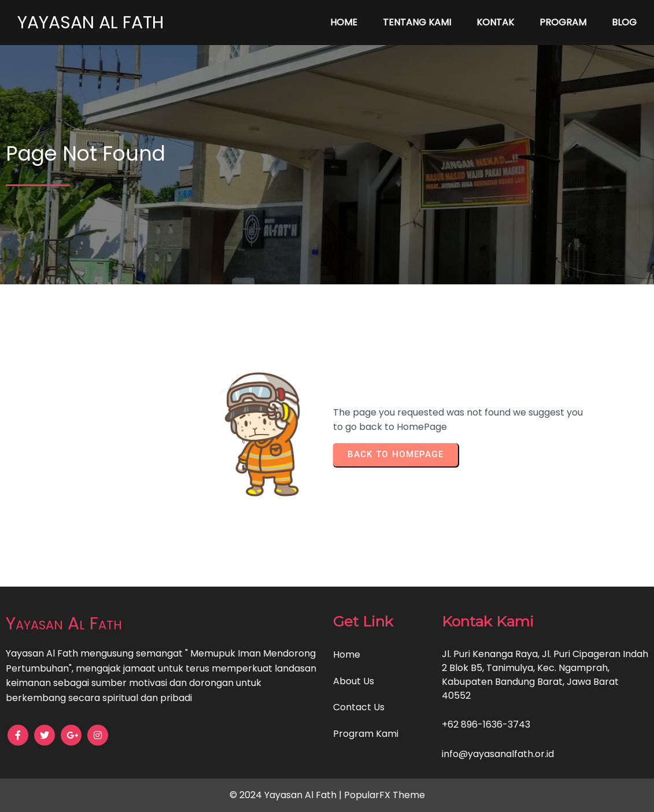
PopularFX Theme (385, 795)
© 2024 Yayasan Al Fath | (287, 795)
